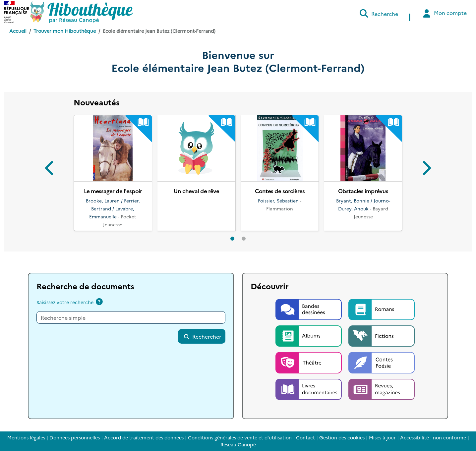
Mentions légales (26, 437)
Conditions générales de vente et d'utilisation (240, 437)
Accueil (18, 31)
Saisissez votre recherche (65, 302)
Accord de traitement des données (144, 437)
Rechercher (202, 336)
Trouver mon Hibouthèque (65, 31)
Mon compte (444, 13)
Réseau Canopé (238, 444)
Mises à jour (382, 437)
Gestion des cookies (342, 437)
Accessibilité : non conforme (433, 437)
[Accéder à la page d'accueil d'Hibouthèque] (82, 12)
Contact (305, 437)
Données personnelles (75, 437)
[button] (50, 169)
